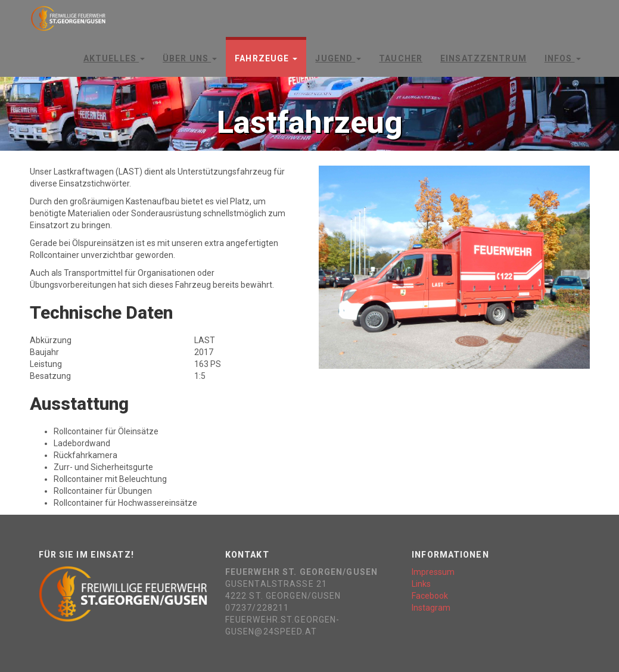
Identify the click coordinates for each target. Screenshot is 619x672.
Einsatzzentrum (483, 58)
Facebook (430, 596)
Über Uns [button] (190, 58)
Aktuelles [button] (114, 58)
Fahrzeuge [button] (266, 58)
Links (421, 584)
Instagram (431, 608)
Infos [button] (563, 58)
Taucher (401, 58)
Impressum (433, 572)
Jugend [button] (338, 58)
